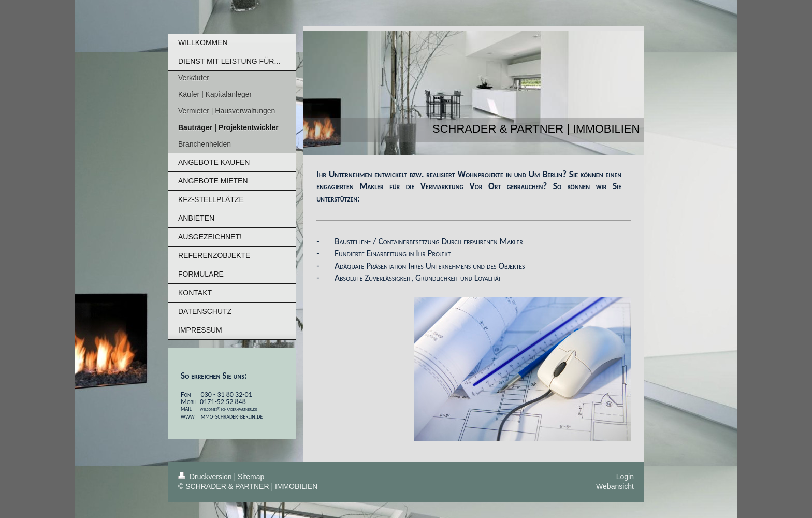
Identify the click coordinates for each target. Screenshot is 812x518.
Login (625, 477)
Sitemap (251, 477)
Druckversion (206, 477)
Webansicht (615, 486)
